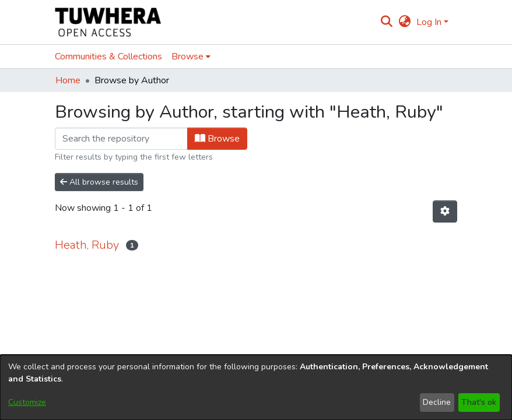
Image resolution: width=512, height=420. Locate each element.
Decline (437, 402)
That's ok (479, 402)
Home (68, 80)
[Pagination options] (445, 211)
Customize (27, 402)
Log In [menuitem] (429, 22)
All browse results (99, 182)
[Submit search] (387, 22)
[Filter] (121, 139)
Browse (217, 139)
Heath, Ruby (87, 245)
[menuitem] (404, 22)
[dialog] (256, 387)
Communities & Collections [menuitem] (108, 57)
